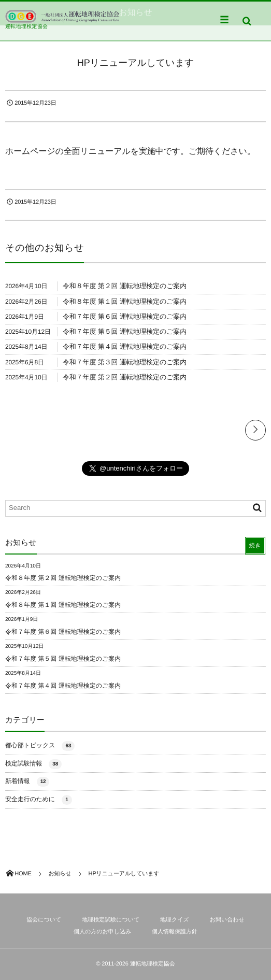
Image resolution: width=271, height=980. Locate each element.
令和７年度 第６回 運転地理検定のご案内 (125, 316)
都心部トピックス (40, 746)
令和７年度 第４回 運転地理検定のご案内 (125, 346)
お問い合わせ (227, 920)
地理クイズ (175, 920)
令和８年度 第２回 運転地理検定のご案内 (125, 286)
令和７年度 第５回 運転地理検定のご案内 (125, 331)
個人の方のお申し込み (102, 932)
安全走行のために (39, 800)
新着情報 (27, 782)
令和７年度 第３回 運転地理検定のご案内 (125, 362)
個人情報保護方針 (175, 932)
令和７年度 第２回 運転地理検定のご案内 (125, 377)
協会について (44, 920)
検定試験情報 (33, 764)
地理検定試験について (111, 920)
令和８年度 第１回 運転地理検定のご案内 (125, 301)
